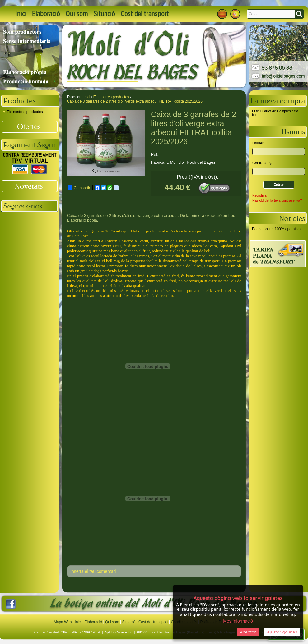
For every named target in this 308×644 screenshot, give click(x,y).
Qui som (77, 14)
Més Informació (238, 621)
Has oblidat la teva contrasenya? (277, 200)
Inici (21, 14)
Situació (104, 14)
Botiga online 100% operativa (276, 229)
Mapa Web (63, 622)
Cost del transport (145, 14)
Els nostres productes (23, 112)
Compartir (79, 188)
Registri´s (259, 195)
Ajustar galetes (282, 632)
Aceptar (248, 632)
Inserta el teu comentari (93, 571)
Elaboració (46, 14)
